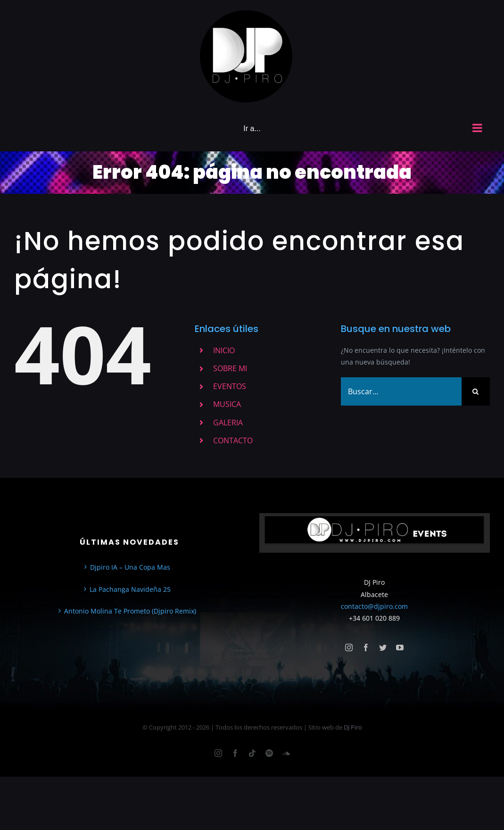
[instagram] (349, 647)
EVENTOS (230, 386)
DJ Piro (353, 727)
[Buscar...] (401, 391)
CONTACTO (233, 440)
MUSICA (227, 404)
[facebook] (366, 647)
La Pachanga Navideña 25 (130, 589)
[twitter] (383, 647)
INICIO (224, 350)
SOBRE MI (230, 368)
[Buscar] (476, 391)
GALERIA (228, 423)
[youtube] (400, 647)
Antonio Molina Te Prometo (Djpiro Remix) (130, 611)
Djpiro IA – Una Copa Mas (130, 567)
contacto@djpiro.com (374, 606)
